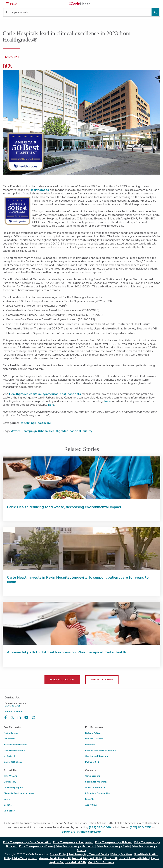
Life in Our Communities (98, 793)
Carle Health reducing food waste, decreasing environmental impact (64, 507)
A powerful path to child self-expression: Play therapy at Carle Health (67, 652)
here (108, 401)
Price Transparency (25, 858)
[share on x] (10, 66)
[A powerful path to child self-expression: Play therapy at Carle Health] (81, 623)
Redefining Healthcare (35, 423)
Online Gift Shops (13, 762)
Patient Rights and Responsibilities (127, 858)
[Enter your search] (81, 12)
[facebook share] (5, 66)
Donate (8, 805)
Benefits (90, 799)
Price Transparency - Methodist (75, 846)
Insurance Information (15, 745)
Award (16, 431)
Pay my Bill (9, 739)
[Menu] (7, 4)
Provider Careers (94, 739)
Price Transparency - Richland (114, 842)
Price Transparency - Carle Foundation (27, 842)
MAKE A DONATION (62, 680)
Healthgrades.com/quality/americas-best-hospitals (45, 394)
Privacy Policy (58, 854)
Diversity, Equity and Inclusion (19, 793)
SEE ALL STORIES (102, 680)
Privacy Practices (122, 854)
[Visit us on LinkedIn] (19, 717)
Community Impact (13, 788)
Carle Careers (93, 776)
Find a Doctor (11, 733)
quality (87, 431)
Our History (10, 782)
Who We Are (10, 776)
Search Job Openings (96, 782)
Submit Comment (14, 711)
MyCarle (9, 756)
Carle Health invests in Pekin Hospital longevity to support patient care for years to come (78, 580)
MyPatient (92, 762)
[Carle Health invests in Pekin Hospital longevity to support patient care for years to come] (81, 548)
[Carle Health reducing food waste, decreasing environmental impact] (81, 478)
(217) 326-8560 (100, 827)
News (7, 799)
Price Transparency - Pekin (113, 846)
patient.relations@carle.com (81, 832)
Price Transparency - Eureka (36, 846)
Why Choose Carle (95, 788)
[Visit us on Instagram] (34, 717)
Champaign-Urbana (35, 431)
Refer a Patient (93, 733)
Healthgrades (39, 190)
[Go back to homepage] (79, 4)
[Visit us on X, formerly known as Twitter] (12, 717)
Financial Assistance (14, 750)
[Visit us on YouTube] (26, 717)
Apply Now (91, 805)
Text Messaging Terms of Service (89, 854)
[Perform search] (155, 12)
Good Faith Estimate (101, 862)
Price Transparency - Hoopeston (73, 842)
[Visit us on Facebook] (6, 717)
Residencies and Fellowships (101, 750)
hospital (75, 431)
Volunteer (9, 811)
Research (90, 745)
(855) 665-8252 (141, 827)
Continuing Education (96, 756)
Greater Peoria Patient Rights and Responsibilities (71, 858)
